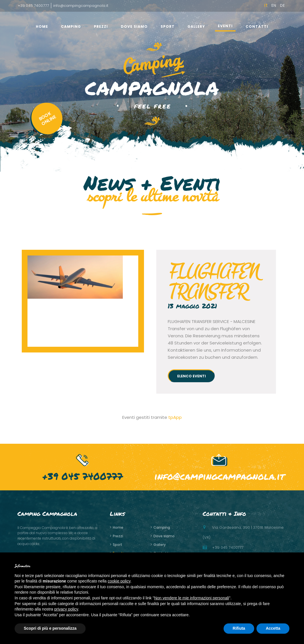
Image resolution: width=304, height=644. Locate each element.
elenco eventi (192, 376)
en (274, 6)
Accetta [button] (273, 628)
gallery (196, 26)
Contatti (257, 26)
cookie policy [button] (119, 581)
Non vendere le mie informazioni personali (191, 598)
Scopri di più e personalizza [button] (50, 628)
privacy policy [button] (66, 609)
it (266, 6)
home (42, 26)
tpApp (175, 417)
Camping (71, 26)
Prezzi (101, 26)
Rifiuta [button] (239, 628)
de (282, 6)
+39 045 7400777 (33, 6)
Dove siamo (134, 26)
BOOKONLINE (49, 111)
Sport (168, 26)
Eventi (225, 26)
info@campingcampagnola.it (81, 6)
